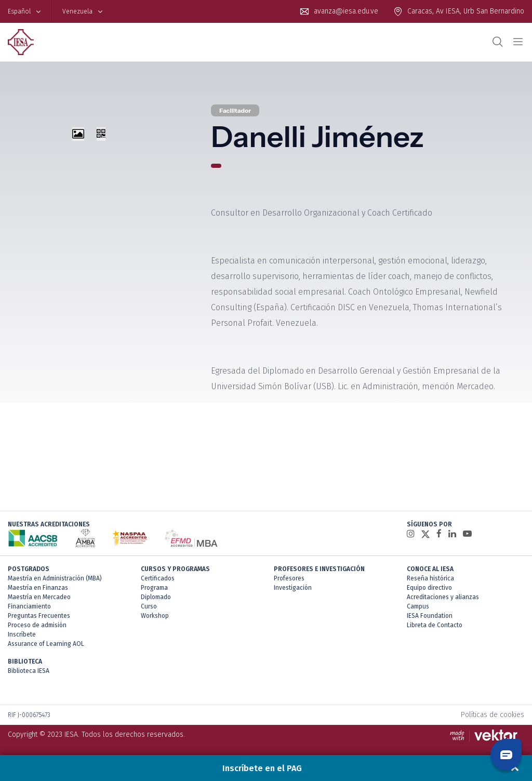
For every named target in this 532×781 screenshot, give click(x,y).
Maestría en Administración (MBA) (55, 578)
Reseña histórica (430, 578)
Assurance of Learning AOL (46, 644)
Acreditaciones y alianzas (443, 597)
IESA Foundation (430, 616)
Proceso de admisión (37, 625)
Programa (154, 588)
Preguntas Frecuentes (39, 616)
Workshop (155, 616)
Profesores (289, 578)
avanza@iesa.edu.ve (346, 11)
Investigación (293, 588)
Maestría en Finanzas (38, 588)
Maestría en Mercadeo (39, 597)
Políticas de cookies (493, 715)
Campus (418, 606)
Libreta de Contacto (435, 625)
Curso (149, 606)
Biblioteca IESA (29, 671)
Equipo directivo (429, 588)
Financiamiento (29, 606)
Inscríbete (22, 634)
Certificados (158, 578)
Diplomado (156, 597)
